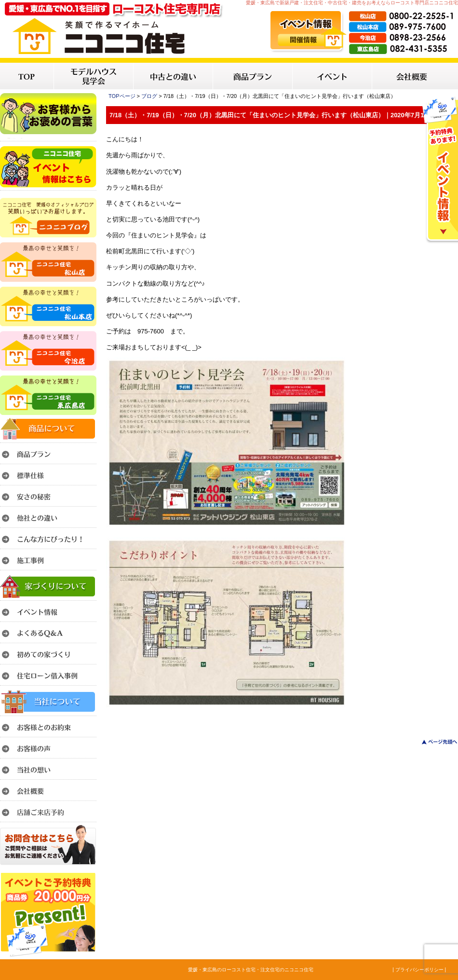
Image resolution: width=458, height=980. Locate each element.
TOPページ (122, 96)
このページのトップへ (434, 742)
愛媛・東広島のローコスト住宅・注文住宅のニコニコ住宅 (251, 970)
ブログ (149, 96)
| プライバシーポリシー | (419, 970)
